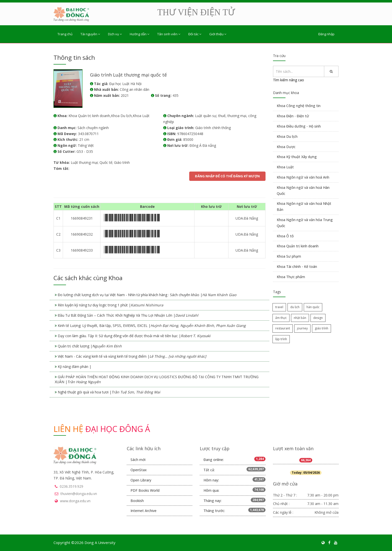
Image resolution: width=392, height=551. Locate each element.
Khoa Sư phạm (289, 256)
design (318, 318)
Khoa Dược (286, 147)
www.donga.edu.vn (75, 501)
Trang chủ (65, 34)
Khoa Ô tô (285, 236)
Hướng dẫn (139, 34)
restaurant (283, 328)
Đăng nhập (326, 34)
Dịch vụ (115, 34)
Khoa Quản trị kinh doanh (298, 246)
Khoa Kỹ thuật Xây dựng (297, 157)
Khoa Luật (285, 167)
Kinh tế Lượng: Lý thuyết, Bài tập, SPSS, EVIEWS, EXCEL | (152, 326)
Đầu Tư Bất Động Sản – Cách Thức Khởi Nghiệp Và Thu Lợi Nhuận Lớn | (128, 315)
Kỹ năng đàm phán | (74, 367)
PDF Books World (145, 490)
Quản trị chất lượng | (90, 346)
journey (302, 328)
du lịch (295, 307)
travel (279, 307)
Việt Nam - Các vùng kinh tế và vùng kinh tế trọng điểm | (132, 356)
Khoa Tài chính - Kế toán (297, 266)
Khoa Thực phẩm (291, 277)
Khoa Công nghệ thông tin (299, 106)
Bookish (137, 501)
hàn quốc (313, 307)
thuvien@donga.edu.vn (79, 494)
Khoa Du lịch (287, 136)
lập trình (281, 339)
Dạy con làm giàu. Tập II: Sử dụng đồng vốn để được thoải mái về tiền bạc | (134, 336)
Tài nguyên (90, 34)
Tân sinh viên (169, 34)
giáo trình (321, 328)
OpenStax (139, 470)
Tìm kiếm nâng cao (288, 80)
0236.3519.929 (71, 486)
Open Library (141, 480)
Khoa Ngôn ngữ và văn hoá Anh (303, 177)
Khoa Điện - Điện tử (293, 116)
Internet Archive (143, 511)
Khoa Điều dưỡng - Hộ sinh (299, 126)
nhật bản (300, 318)
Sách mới (138, 460)
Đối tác (195, 34)
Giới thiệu (218, 34)
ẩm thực (281, 318)
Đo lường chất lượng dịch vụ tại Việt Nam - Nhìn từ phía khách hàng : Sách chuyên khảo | (147, 295)
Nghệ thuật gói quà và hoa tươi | (109, 392)
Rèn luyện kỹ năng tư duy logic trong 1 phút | (110, 305)
